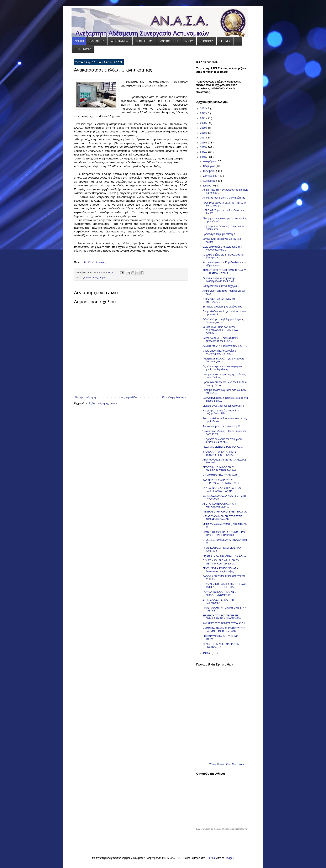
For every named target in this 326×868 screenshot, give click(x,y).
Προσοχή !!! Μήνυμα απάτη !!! (219, 234)
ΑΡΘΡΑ (189, 41)
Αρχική (103, 278)
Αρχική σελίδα (129, 398)
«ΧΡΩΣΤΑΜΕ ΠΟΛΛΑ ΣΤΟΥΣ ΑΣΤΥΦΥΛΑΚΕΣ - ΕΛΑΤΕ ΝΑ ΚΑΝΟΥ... (220, 330)
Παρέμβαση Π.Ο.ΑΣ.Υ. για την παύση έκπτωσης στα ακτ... (223, 360)
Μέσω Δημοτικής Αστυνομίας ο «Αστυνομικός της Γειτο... (219, 352)
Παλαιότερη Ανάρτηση (174, 398)
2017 (203, 138)
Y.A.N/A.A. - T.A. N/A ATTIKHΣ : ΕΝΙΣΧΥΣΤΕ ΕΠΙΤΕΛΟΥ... (220, 453)
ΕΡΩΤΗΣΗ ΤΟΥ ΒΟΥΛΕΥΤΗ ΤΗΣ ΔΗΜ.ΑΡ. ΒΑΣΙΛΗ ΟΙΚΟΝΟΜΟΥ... (223, 617)
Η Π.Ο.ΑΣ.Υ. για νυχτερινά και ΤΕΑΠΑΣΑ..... (219, 300)
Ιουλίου (207, 186)
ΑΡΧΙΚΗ (79, 41)
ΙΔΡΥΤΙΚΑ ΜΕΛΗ (120, 41)
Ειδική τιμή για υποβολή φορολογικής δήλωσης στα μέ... (223, 321)
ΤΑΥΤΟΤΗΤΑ (97, 41)
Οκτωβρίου (210, 171)
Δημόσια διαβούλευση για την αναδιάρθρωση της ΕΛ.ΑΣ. (219, 280)
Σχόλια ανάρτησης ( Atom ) (104, 404)
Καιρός (241, 764)
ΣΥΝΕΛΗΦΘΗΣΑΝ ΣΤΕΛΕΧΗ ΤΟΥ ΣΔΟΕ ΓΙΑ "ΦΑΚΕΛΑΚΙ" (222, 489)
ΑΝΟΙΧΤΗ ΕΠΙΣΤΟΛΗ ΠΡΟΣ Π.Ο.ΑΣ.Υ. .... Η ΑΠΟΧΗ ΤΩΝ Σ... (224, 272)
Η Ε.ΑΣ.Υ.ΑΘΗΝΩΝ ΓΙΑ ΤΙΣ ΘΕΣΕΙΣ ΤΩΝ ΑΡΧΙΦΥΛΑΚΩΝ (223, 518)
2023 (203, 109)
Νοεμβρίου (209, 166)
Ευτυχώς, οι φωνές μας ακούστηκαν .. (223, 307)
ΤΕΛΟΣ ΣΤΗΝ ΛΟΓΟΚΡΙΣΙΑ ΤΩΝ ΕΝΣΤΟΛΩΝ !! (221, 646)
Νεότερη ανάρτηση (85, 398)
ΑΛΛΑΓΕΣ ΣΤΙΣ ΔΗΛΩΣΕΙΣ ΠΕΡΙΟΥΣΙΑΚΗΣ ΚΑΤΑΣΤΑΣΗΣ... (222, 482)
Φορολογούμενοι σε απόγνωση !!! (221, 426)
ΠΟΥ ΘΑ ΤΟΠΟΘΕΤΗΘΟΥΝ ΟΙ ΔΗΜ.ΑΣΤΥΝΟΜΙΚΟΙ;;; (220, 593)
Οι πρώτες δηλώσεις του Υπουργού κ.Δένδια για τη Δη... (222, 441)
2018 (203, 133)
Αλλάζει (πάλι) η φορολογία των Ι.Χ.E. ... (225, 346)
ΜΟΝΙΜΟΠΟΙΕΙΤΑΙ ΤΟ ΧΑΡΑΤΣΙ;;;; (222, 475)
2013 (203, 157)
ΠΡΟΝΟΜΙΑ (206, 41)
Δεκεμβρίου (210, 161)
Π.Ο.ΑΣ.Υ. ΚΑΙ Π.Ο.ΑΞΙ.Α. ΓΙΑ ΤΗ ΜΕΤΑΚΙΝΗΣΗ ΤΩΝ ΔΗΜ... (221, 562)
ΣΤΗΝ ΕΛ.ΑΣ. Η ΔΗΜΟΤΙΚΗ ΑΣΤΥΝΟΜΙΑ (218, 601)
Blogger (229, 858)
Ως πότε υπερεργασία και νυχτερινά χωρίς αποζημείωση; (222, 368)
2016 (203, 143)
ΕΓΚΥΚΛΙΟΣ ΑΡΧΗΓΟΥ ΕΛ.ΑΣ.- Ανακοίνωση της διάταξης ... (220, 570)
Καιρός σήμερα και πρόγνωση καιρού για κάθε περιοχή (222, 829)
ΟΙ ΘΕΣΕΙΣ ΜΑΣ (145, 41)
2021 (203, 118)
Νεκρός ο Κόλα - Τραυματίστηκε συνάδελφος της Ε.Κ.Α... (220, 340)
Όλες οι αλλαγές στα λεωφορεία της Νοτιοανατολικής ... (222, 248)
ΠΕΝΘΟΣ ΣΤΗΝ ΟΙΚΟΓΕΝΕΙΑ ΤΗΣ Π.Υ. (225, 512)
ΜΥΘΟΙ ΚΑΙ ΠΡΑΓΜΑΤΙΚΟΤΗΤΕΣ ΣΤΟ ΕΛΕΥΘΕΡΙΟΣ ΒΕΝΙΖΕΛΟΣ (224, 630)
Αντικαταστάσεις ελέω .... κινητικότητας (224, 198)
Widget (213, 764)
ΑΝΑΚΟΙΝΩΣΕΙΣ (170, 41)
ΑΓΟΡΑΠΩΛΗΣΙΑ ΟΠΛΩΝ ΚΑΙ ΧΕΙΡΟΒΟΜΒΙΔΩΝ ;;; (219, 505)
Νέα (234, 764)
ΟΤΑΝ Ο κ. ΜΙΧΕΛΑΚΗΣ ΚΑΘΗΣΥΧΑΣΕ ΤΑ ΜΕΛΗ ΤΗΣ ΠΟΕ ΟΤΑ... (225, 586)
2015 (203, 147)
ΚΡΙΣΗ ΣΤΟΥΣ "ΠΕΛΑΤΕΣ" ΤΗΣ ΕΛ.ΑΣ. (225, 556)
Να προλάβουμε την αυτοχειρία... (221, 286)
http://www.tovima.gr (95, 262)
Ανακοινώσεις (91, 278)
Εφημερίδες (224, 764)
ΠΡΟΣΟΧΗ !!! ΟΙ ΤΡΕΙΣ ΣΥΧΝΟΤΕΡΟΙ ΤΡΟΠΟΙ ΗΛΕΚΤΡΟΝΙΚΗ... (224, 534)
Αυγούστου (210, 181)
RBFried (210, 858)
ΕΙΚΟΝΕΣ (225, 41)
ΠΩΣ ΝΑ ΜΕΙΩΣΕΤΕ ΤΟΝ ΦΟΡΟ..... (223, 447)
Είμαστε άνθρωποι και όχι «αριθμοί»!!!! (224, 406)
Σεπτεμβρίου (211, 176)
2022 (203, 113)
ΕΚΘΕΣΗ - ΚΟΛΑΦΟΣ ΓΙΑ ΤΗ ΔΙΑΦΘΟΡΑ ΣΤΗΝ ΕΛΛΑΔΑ (220, 469)
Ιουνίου (207, 653)
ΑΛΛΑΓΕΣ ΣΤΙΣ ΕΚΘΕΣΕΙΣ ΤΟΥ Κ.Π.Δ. (224, 624)
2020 (203, 123)
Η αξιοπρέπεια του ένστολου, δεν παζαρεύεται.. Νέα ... (221, 412)
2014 (203, 152)
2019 (203, 128)
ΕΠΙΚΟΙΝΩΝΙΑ (83, 49)
